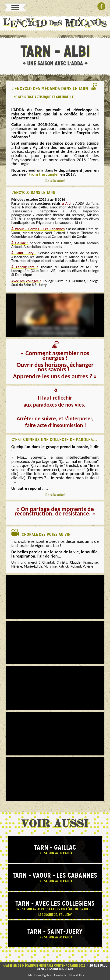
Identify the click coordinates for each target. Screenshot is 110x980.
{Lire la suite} (55, 181)
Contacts (60, 976)
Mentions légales (39, 976)
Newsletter (77, 976)
